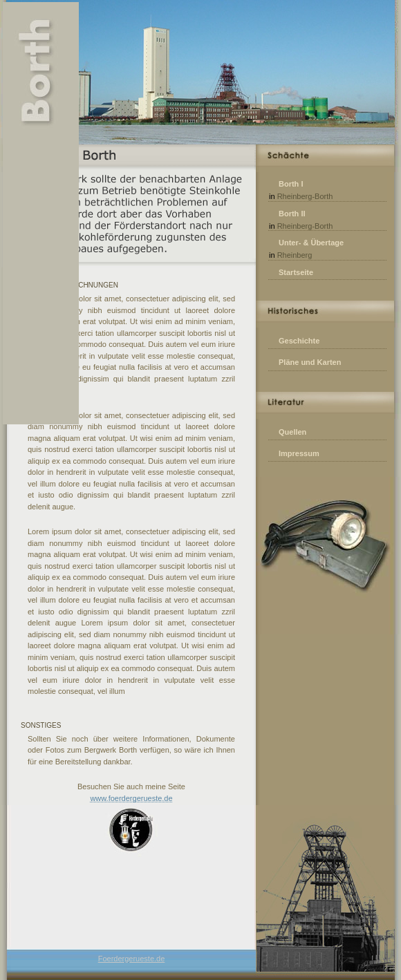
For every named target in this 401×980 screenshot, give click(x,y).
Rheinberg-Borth (305, 196)
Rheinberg (295, 255)
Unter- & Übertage (311, 243)
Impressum (299, 453)
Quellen (292, 432)
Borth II (292, 214)
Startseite (296, 272)
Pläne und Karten (310, 362)
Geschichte (299, 341)
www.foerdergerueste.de (131, 798)
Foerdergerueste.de (132, 959)
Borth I (291, 184)
